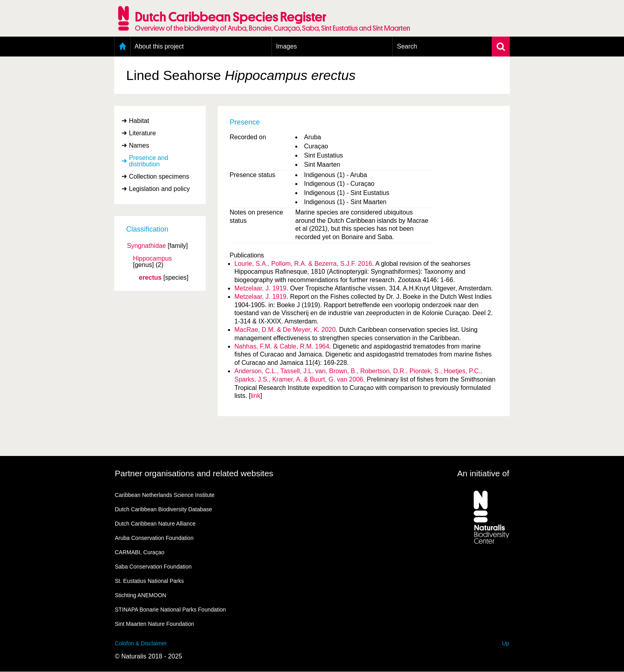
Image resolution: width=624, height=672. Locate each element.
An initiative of (483, 473)
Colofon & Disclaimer (141, 643)
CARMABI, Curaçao (140, 552)
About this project (159, 46)
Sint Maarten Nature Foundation (155, 624)
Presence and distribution (149, 161)
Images (286, 46)
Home (122, 47)
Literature (142, 133)
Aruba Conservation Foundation (154, 538)
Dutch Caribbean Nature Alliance (155, 524)
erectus (150, 278)
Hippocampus (152, 259)
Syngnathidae (146, 246)
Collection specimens (159, 176)
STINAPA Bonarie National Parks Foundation (171, 610)
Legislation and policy (159, 189)
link (255, 396)
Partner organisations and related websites (194, 473)
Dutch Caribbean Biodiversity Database (164, 509)
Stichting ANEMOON (141, 595)
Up (506, 643)
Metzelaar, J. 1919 (260, 288)
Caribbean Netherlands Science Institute (165, 495)
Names (139, 145)
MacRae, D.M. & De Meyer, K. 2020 (285, 330)
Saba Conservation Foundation (153, 567)
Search (407, 46)
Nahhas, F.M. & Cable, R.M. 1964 (282, 346)
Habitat (139, 121)
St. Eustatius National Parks (150, 581)
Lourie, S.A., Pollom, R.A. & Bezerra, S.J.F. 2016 (303, 264)
